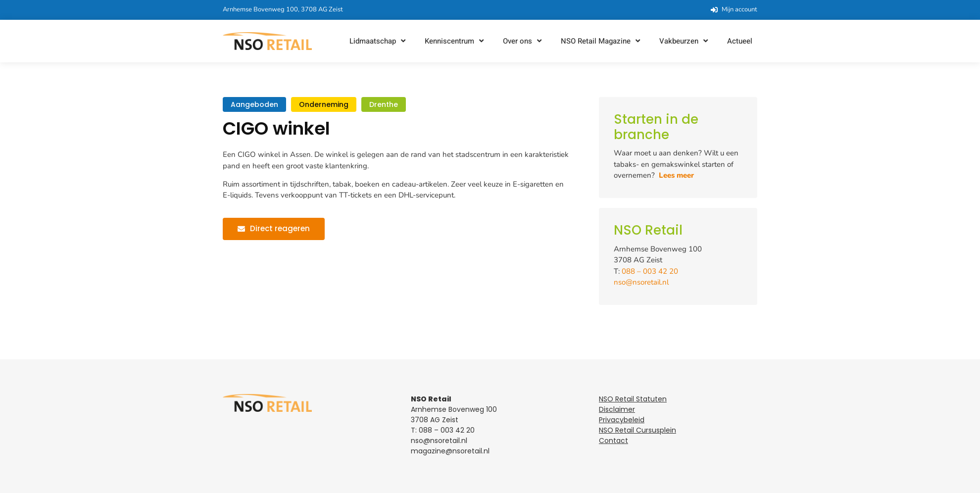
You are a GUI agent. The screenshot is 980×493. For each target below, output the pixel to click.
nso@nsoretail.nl (641, 282)
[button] (378, 41)
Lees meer (676, 175)
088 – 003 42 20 (650, 271)
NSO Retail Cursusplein (637, 430)
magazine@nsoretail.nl (450, 451)
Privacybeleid (622, 420)
